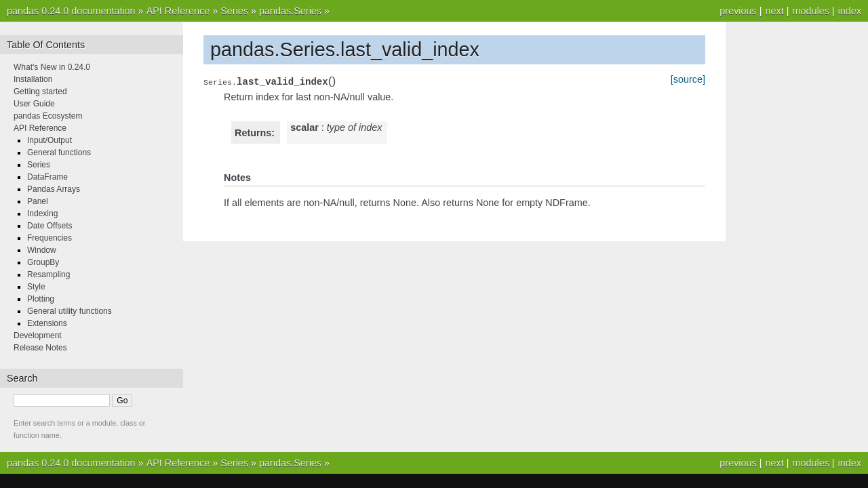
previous (738, 11)
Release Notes (40, 348)
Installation (33, 79)
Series (234, 11)
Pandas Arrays (54, 189)
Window (42, 250)
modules (810, 11)
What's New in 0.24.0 (52, 67)
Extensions (47, 323)
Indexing (42, 213)
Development (38, 335)
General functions (59, 152)
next (774, 11)
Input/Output (50, 140)
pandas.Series (290, 11)
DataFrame (47, 177)
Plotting (41, 299)
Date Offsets (50, 226)
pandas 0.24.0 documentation (71, 11)
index (850, 11)
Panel (38, 201)
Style (36, 287)
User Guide (34, 104)
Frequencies (50, 238)
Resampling (48, 274)
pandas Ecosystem (48, 116)
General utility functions (70, 311)
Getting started (40, 91)
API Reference (178, 11)
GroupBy (43, 262)
